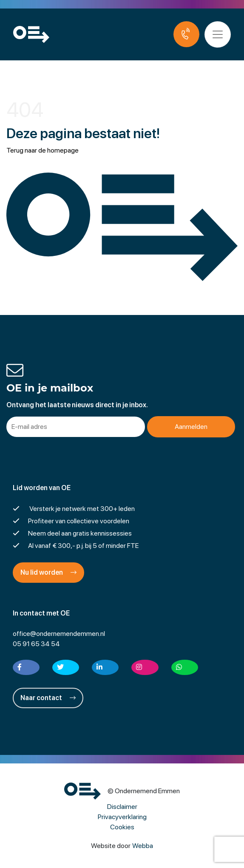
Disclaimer (122, 807)
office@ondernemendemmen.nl (59, 634)
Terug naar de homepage (43, 150)
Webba (143, 846)
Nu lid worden (48, 572)
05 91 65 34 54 (36, 644)
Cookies (122, 827)
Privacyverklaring (122, 817)
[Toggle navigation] (218, 34)
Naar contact (48, 698)
